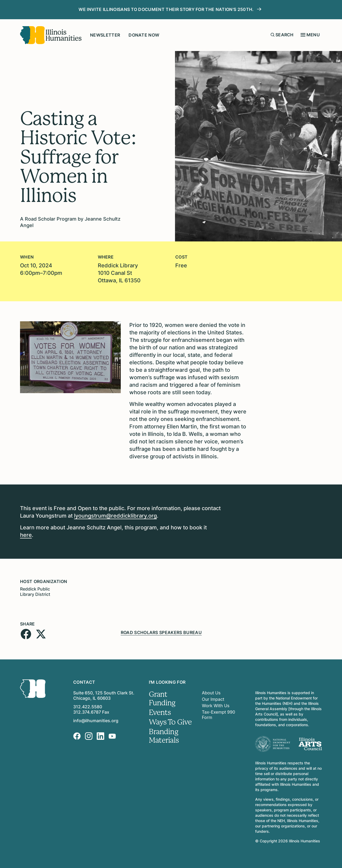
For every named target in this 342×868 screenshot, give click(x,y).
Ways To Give (170, 722)
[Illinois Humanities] (51, 35)
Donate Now (144, 35)
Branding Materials (164, 736)
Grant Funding (162, 699)
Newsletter (105, 35)
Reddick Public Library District (35, 592)
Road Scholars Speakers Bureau (161, 632)
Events (160, 713)
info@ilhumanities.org (96, 721)
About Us (211, 693)
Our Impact (213, 699)
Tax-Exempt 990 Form (219, 715)
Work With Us (216, 706)
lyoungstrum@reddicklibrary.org (115, 516)
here (26, 535)
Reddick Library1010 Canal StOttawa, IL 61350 (119, 273)
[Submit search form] (273, 35)
